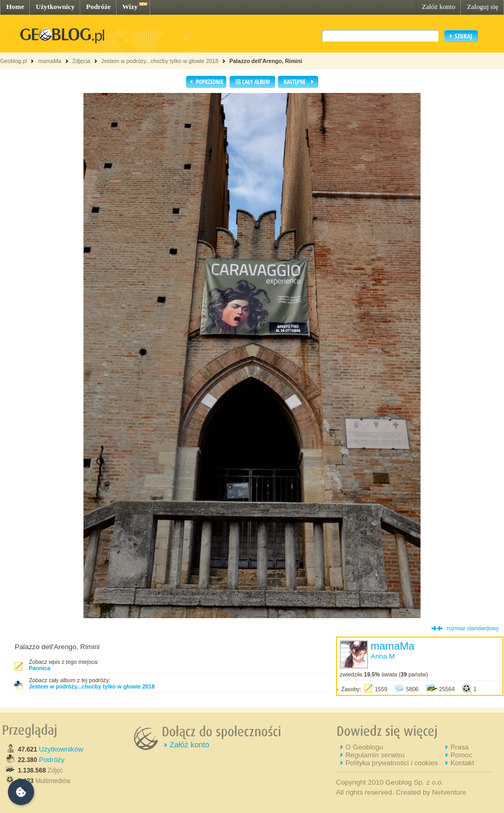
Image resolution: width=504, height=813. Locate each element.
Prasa (460, 747)
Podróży (52, 760)
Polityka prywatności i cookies (392, 763)
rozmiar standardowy (473, 628)
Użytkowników (61, 749)
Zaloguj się (482, 7)
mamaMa (49, 61)
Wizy (130, 7)
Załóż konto (438, 7)
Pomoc (461, 755)
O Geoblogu (364, 747)
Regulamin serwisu (375, 755)
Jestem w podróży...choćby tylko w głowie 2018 (160, 61)
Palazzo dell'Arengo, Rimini (266, 61)
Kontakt (462, 763)
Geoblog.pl (14, 61)
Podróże (98, 7)
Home (15, 7)
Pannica (40, 668)
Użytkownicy (55, 7)
